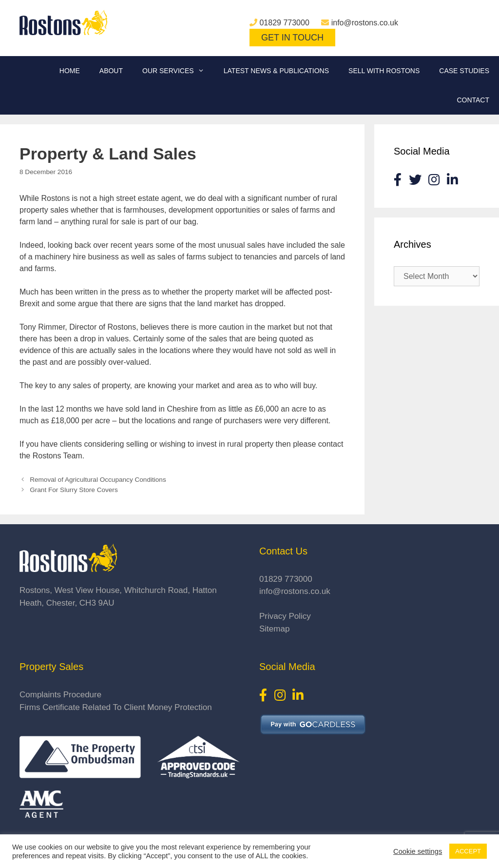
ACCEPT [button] (468, 851)
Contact (473, 100)
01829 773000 (284, 23)
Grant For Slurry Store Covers (74, 490)
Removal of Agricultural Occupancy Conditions (98, 480)
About (111, 71)
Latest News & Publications (276, 71)
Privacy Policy (285, 616)
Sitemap (274, 629)
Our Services (178, 71)
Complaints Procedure (60, 695)
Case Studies (464, 71)
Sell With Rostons (384, 71)
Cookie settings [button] (418, 851)
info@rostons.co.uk (365, 23)
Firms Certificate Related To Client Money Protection (116, 707)
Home (70, 71)
